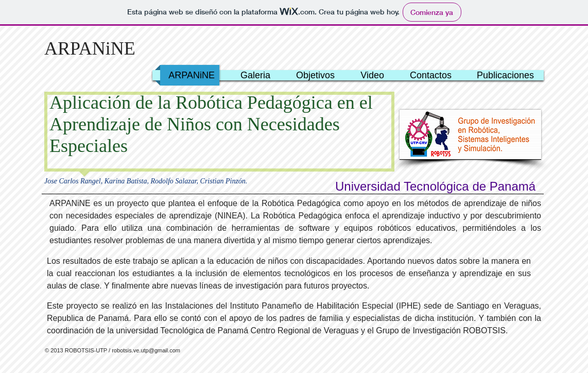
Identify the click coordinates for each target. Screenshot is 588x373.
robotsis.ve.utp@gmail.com (146, 350)
